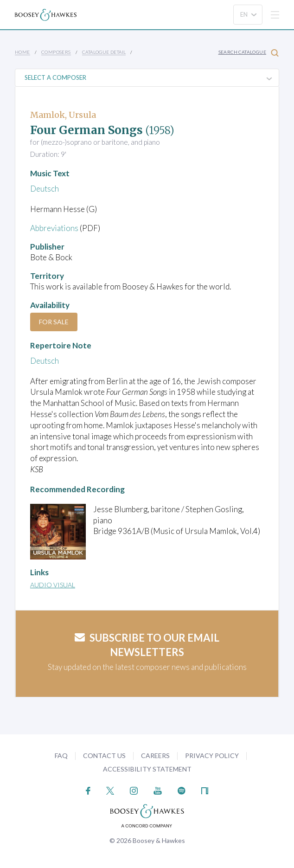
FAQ (61, 755)
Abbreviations (54, 228)
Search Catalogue (249, 53)
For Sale (54, 322)
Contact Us (104, 755)
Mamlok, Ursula (63, 115)
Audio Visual (53, 585)
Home (22, 52)
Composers (56, 52)
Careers (155, 755)
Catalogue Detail (104, 52)
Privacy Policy (212, 755)
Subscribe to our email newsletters (147, 645)
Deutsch (45, 189)
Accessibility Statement (147, 769)
